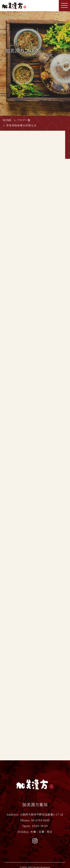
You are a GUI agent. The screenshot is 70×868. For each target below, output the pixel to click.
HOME (7, 120)
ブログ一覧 (24, 120)
